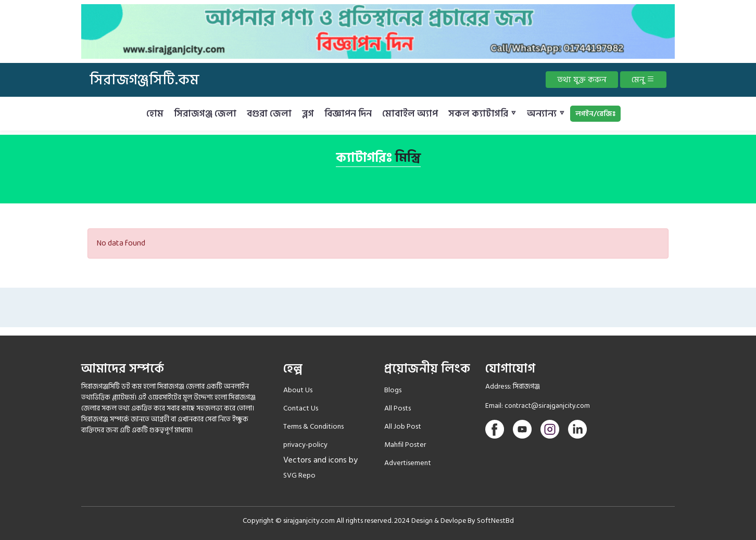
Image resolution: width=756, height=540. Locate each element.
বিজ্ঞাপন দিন (348, 114)
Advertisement (408, 463)
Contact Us (301, 408)
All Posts (398, 408)
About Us (298, 390)
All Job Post (403, 426)
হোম (155, 114)
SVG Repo (299, 475)
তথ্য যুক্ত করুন (582, 80)
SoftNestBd (495, 520)
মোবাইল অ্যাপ (410, 114)
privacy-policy (305, 445)
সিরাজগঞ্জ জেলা (205, 114)
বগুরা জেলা (269, 114)
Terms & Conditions (313, 426)
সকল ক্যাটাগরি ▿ (482, 114)
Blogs (393, 390)
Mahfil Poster (405, 445)
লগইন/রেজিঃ (595, 114)
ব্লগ (308, 114)
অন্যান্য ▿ (546, 114)
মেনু (643, 80)
